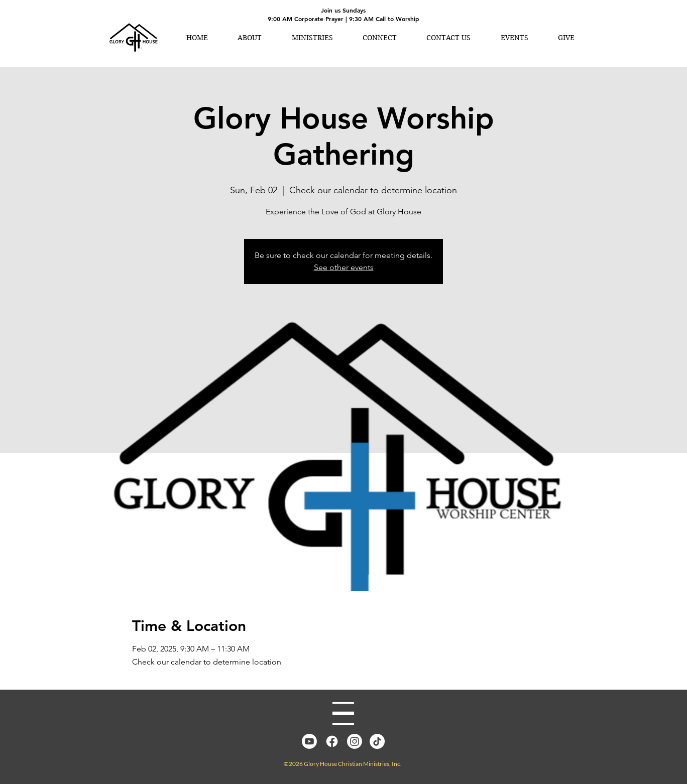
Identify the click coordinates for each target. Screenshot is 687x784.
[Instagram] (355, 741)
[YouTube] (309, 741)
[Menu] (343, 713)
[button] (249, 38)
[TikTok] (377, 741)
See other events (344, 267)
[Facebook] (332, 741)
